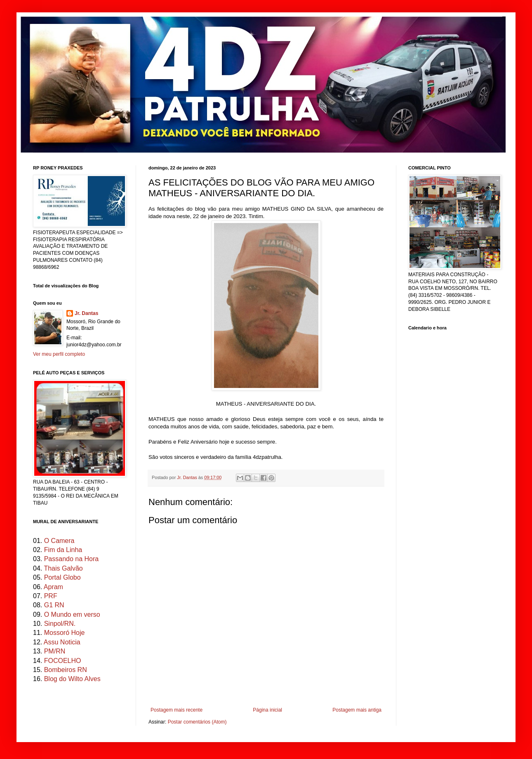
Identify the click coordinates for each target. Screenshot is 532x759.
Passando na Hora (72, 559)
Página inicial (267, 710)
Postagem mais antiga (357, 710)
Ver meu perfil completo (59, 354)
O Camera (59, 541)
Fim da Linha (63, 550)
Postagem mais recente (177, 710)
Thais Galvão (63, 568)
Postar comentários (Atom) (197, 722)
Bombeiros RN (66, 670)
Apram (53, 587)
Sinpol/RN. (60, 624)
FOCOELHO (63, 661)
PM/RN (55, 651)
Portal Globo (62, 577)
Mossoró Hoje (65, 633)
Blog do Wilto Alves (72, 679)
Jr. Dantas (188, 477)
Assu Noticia (62, 642)
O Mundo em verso (72, 614)
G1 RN (54, 605)
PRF (51, 596)
